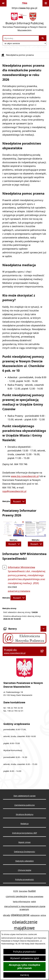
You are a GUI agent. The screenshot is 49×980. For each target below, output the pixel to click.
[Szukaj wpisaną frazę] (43, 38)
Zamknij (25, 975)
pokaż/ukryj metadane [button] (19, 591)
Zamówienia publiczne (24, 805)
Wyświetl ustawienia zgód (24, 958)
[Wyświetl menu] (46, 3)
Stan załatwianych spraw (24, 796)
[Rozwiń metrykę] (18, 501)
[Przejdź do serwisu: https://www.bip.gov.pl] (24, 5)
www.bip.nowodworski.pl (25, 476)
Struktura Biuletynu (25, 814)
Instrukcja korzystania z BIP (25, 833)
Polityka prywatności (25, 952)
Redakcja (24, 824)
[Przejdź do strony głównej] (24, 23)
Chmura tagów (25, 870)
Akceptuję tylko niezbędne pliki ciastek (24, 967)
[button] (13, 535)
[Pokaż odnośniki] (3, 3)
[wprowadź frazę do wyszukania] (21, 38)
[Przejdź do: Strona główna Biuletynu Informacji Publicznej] (3, 55)
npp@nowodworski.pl (14, 491)
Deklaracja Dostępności (24, 852)
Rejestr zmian (24, 842)
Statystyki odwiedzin (24, 861)
